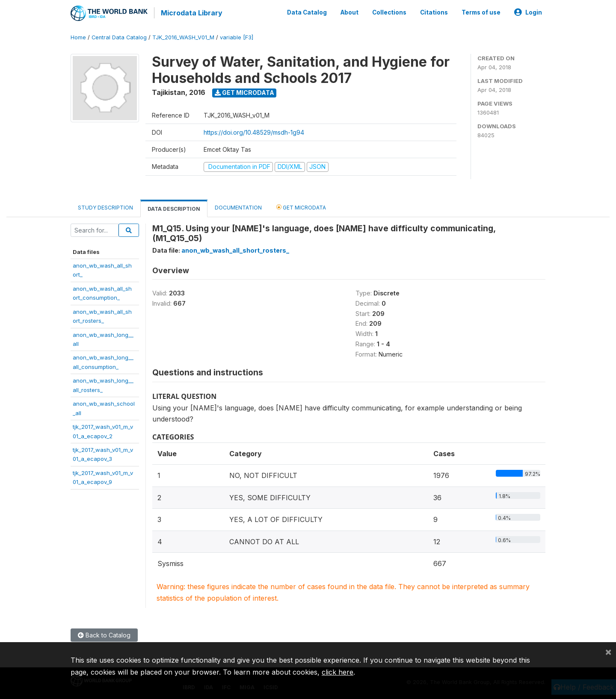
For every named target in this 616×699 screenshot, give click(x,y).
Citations (434, 12)
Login (528, 12)
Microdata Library (190, 13)
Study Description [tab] (105, 206)
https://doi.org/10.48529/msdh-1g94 (254, 131)
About (349, 12)
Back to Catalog (104, 634)
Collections (389, 12)
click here (338, 672)
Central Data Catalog (119, 36)
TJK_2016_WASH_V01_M (183, 36)
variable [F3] (237, 36)
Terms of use (481, 12)
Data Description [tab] (174, 208)
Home (78, 36)
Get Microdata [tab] (301, 206)
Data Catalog (307, 12)
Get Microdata (244, 91)
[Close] (608, 652)
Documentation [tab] (238, 206)
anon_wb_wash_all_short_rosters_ (235, 249)
